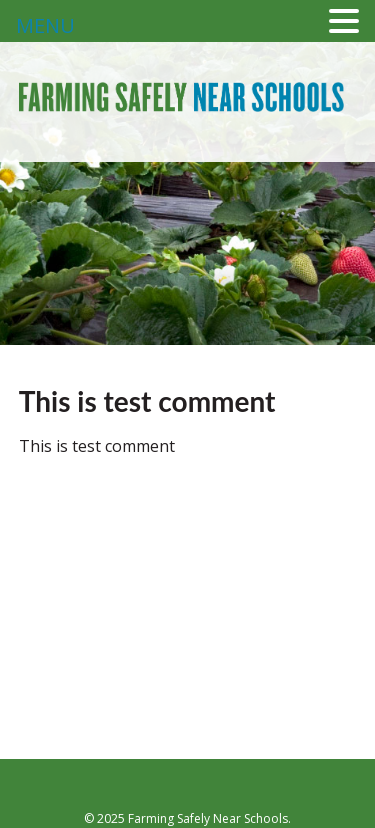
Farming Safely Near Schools (182, 123)
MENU (45, 25)
